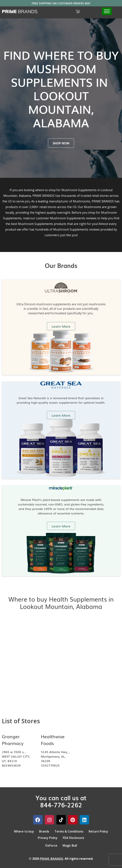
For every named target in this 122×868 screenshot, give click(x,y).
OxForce (51, 845)
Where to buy (24, 831)
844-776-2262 (61, 805)
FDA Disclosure (73, 838)
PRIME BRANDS (51, 858)
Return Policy (98, 831)
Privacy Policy (48, 838)
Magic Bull (70, 845)
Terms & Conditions (69, 831)
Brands (44, 831)
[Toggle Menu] (107, 11)
